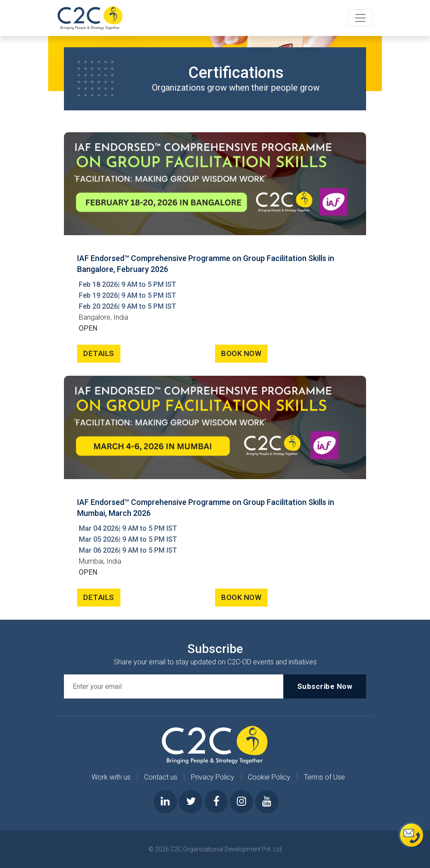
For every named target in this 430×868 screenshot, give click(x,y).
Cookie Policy (269, 777)
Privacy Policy (213, 777)
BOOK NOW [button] (241, 353)
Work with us (111, 777)
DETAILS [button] (99, 353)
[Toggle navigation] (360, 18)
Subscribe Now (325, 686)
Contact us (161, 777)
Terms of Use (324, 777)
